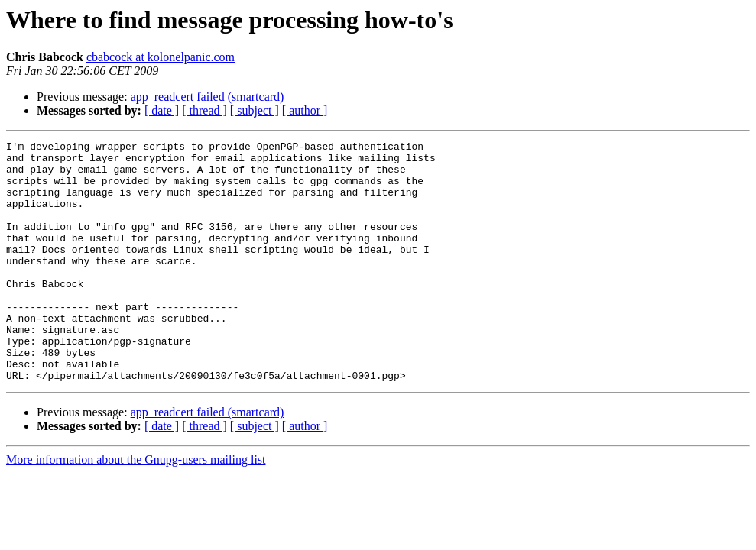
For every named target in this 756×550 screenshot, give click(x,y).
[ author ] (305, 110)
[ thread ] (204, 110)
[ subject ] (255, 110)
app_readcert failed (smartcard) (208, 97)
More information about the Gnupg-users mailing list (136, 508)
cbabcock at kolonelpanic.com (161, 57)
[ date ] (162, 110)
